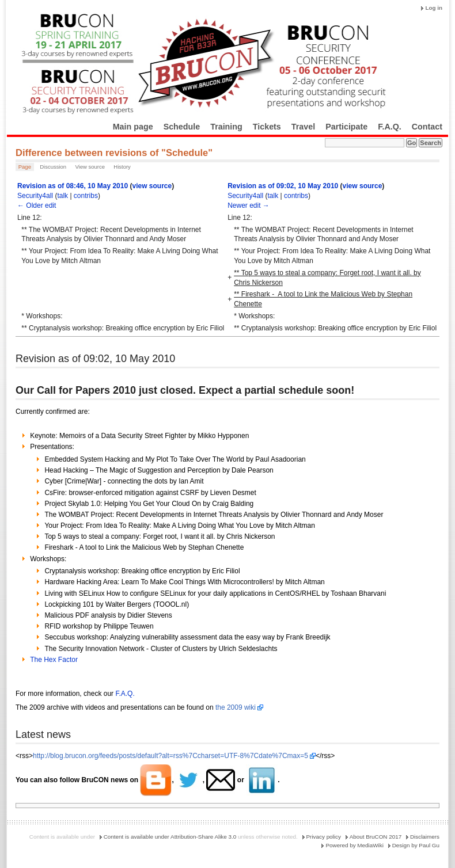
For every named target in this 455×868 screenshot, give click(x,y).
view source (152, 186)
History (122, 167)
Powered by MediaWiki (354, 845)
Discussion (53, 167)
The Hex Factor (54, 660)
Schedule (182, 127)
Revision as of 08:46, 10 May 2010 (73, 186)
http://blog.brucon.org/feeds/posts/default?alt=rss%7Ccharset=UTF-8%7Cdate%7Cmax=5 (170, 756)
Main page (133, 127)
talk (62, 196)
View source (90, 167)
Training (226, 127)
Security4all (35, 196)
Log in (434, 8)
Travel (303, 127)
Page (25, 167)
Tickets (267, 127)
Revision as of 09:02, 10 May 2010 (283, 186)
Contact (427, 127)
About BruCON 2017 (376, 837)
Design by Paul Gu (416, 845)
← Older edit (37, 205)
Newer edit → (249, 205)
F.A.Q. (390, 127)
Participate (346, 127)
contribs (86, 196)
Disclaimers (425, 837)
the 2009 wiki (236, 707)
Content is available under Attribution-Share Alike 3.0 (170, 837)
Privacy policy (324, 837)
